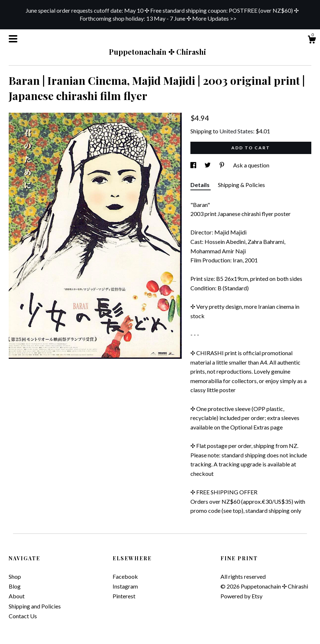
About (17, 596)
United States (236, 131)
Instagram (125, 586)
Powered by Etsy (241, 596)
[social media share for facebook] (194, 165)
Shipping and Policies (35, 606)
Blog (15, 586)
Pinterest (124, 596)
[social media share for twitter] (208, 165)
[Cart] (312, 41)
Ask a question (251, 165)
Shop (15, 576)
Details (201, 185)
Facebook (125, 576)
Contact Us (23, 616)
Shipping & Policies (241, 185)
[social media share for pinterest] (222, 165)
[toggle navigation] (13, 39)
